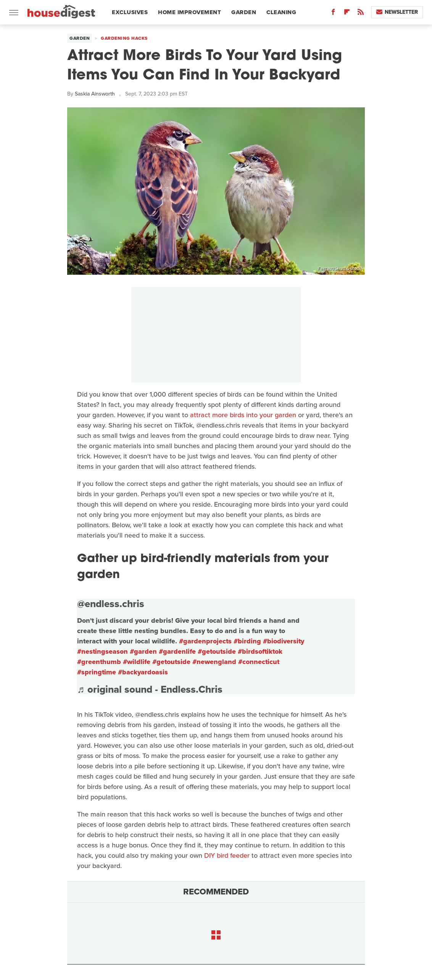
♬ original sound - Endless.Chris (150, 689)
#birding (247, 641)
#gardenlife (177, 651)
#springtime (97, 672)
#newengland (214, 662)
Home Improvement (189, 12)
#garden (143, 651)
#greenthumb (99, 662)
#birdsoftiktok (260, 651)
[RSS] (361, 14)
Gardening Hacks (124, 38)
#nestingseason (102, 651)
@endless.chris (111, 604)
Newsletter (397, 12)
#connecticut (259, 662)
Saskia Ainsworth (95, 94)
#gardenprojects (205, 641)
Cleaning (281, 12)
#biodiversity (284, 641)
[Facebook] (333, 14)
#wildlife (137, 662)
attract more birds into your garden (243, 415)
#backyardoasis (143, 672)
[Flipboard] (347, 14)
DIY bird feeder (227, 855)
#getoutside (217, 651)
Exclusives (130, 12)
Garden (244, 12)
